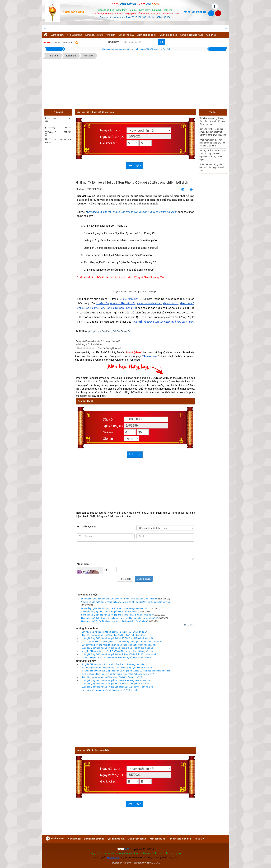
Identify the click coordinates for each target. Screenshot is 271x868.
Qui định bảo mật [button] (116, 839)
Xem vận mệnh (74, 35)
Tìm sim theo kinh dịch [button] (180, 839)
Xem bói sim (58, 35)
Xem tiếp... (190, 625)
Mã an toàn (83, 564)
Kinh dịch (111, 35)
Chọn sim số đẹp (168, 35)
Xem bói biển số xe (147, 35)
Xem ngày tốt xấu (94, 35)
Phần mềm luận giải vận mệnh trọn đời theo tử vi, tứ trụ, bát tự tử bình (212, 143)
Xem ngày (135, 165)
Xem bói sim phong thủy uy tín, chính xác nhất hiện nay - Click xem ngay (213, 121)
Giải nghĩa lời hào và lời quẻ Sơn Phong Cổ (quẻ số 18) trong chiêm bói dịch (132, 212)
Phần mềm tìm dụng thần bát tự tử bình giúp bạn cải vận (212, 167)
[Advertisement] (135, 85)
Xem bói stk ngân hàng (192, 35)
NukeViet (128, 863)
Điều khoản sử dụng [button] (94, 839)
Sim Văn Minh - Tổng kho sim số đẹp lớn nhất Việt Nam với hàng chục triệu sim (213, 132)
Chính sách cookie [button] (137, 839)
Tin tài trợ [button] (199, 839)
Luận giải (135, 454)
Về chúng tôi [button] (74, 839)
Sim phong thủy (126, 35)
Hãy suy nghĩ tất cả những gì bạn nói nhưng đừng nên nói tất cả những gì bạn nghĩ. (136, 49)
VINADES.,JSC (153, 863)
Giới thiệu (211, 35)
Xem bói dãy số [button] (157, 839)
